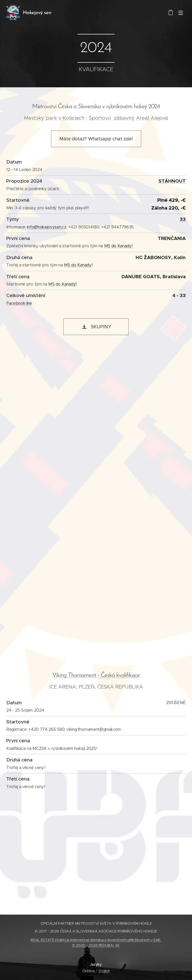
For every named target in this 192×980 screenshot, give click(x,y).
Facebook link (19, 303)
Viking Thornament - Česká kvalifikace (96, 675)
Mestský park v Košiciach (54, 118)
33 (183, 219)
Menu (181, 13)
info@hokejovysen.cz (47, 227)
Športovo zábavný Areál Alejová (128, 118)
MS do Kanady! (119, 246)
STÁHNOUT (172, 181)
